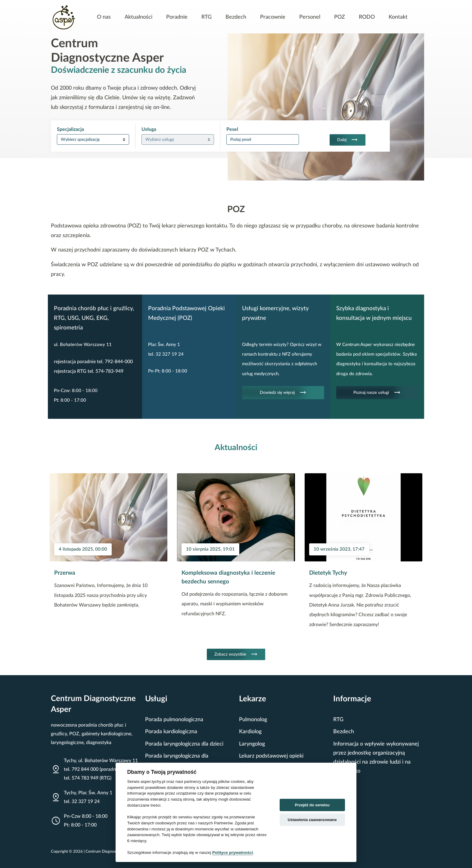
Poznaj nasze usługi (377, 393)
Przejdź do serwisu (312, 805)
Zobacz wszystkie (236, 654)
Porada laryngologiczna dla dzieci (184, 744)
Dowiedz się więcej (283, 393)
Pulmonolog (253, 720)
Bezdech (236, 17)
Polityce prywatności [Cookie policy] (233, 853)
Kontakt (398, 17)
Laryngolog (252, 744)
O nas (104, 17)
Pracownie (273, 17)
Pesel (232, 129)
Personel (310, 17)
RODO (367, 17)
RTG (206, 17)
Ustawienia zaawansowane (312, 820)
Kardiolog (250, 732)
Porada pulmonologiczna (174, 720)
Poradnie (177, 17)
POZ (340, 17)
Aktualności (138, 17)
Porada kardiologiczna (171, 732)
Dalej (348, 140)
